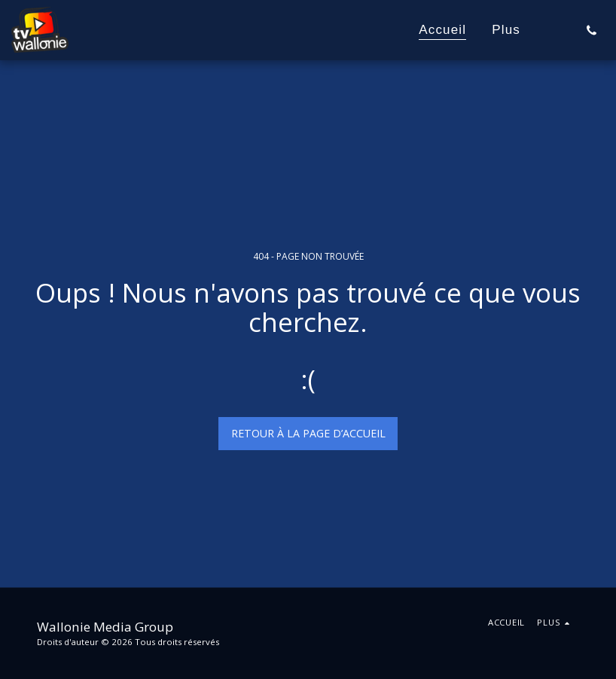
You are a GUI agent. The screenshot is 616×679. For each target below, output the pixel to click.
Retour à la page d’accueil (308, 433)
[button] (592, 30)
